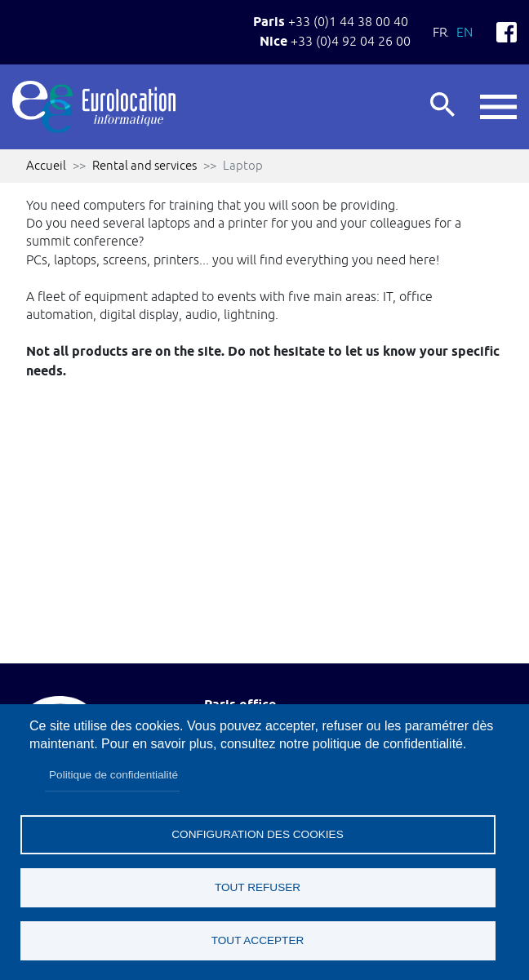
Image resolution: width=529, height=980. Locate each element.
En (465, 32)
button (498, 106)
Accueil (46, 165)
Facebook (507, 32)
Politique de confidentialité (113, 775)
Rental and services (144, 165)
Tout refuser (258, 887)
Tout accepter (258, 940)
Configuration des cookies (257, 834)
